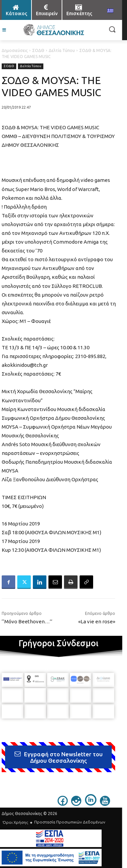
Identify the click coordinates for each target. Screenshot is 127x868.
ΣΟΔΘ (38, 50)
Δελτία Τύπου (62, 50)
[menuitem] (110, 11)
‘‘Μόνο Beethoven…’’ (27, 621)
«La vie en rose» (97, 621)
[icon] (63, 804)
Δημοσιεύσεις (15, 50)
